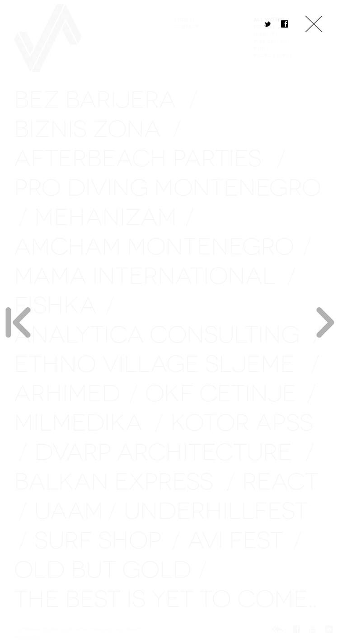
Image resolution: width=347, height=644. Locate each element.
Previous (18, 322)
